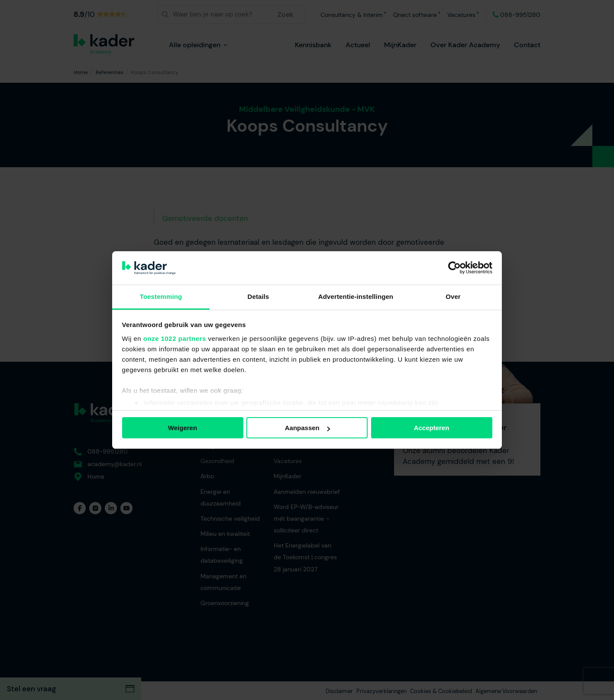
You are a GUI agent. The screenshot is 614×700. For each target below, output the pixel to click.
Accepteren (432, 428)
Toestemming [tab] (161, 297)
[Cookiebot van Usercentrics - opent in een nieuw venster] (454, 268)
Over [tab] (453, 297)
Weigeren (183, 428)
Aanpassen (307, 428)
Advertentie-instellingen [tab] (356, 297)
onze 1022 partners (175, 339)
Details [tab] (259, 297)
